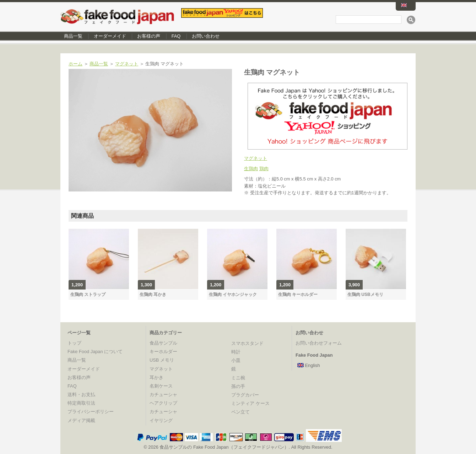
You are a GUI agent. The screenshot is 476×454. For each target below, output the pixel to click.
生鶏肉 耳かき (153, 294)
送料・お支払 (81, 394)
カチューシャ (163, 394)
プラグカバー (245, 395)
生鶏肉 (251, 169)
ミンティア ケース (250, 403)
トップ (74, 343)
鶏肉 (264, 169)
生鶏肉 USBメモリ (365, 294)
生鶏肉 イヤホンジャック (233, 294)
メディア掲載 (81, 420)
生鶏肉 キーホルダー (298, 294)
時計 (236, 352)
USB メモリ (162, 360)
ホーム (75, 64)
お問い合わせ (206, 36)
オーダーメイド (110, 36)
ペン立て (240, 412)
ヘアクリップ (163, 403)
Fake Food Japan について (95, 352)
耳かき (156, 377)
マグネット (127, 64)
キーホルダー (163, 352)
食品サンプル (163, 343)
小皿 (236, 360)
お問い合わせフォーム (319, 343)
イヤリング (161, 420)
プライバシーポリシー (91, 412)
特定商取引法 (81, 403)
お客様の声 (149, 36)
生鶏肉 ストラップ (88, 294)
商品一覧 (73, 36)
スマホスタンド (247, 343)
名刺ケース (161, 386)
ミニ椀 (238, 378)
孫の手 (238, 386)
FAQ (176, 36)
